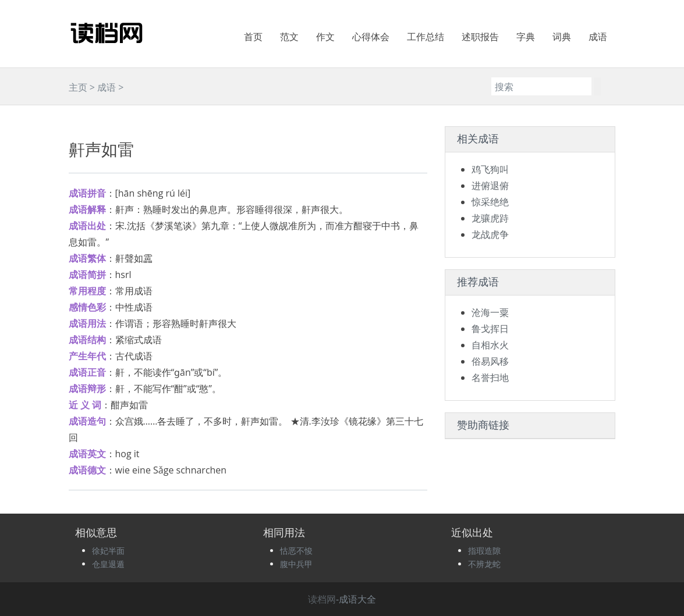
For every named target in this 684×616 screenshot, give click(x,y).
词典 (562, 37)
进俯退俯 (490, 186)
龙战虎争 (490, 234)
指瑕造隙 (484, 551)
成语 (598, 37)
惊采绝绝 (490, 202)
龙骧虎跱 (490, 218)
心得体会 (371, 37)
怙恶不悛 (296, 551)
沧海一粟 (490, 312)
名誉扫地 (490, 378)
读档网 (322, 599)
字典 (526, 37)
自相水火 (490, 345)
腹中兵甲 (296, 564)
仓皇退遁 (108, 564)
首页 (253, 37)
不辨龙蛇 (484, 564)
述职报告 (480, 37)
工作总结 (426, 37)
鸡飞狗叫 (490, 169)
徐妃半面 (108, 551)
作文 (325, 37)
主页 (78, 87)
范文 (289, 37)
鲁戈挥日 (490, 329)
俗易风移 (490, 361)
